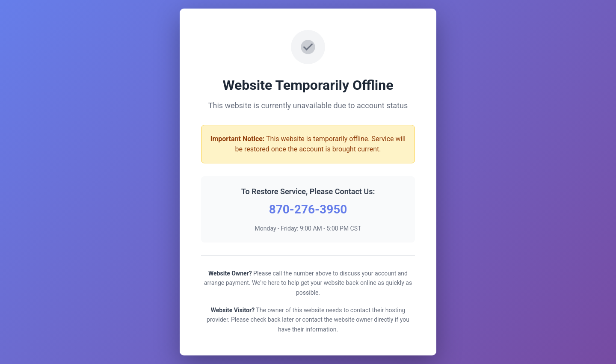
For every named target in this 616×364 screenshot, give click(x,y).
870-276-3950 (308, 209)
